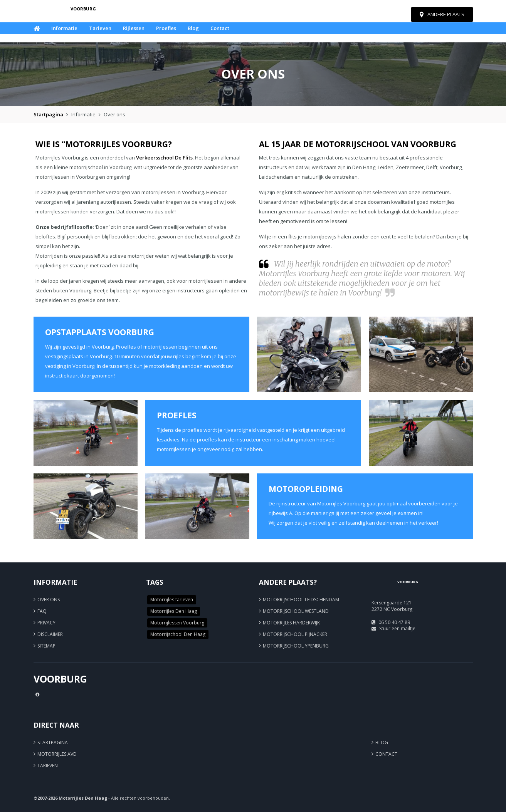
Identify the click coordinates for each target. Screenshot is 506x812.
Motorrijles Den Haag (174, 611)
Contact (220, 28)
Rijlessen (134, 28)
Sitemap (46, 646)
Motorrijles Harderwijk (291, 623)
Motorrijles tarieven (172, 600)
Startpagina (48, 114)
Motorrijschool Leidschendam (301, 600)
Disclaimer (50, 634)
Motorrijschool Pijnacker (295, 634)
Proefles (166, 28)
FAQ (42, 611)
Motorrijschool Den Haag (178, 634)
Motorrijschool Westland (296, 611)
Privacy (46, 623)
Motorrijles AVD (57, 754)
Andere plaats (442, 14)
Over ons (49, 600)
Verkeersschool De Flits (164, 158)
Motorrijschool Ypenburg (296, 646)
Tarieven (100, 28)
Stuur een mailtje (397, 628)
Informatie (64, 28)
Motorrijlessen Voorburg (177, 623)
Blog (193, 28)
